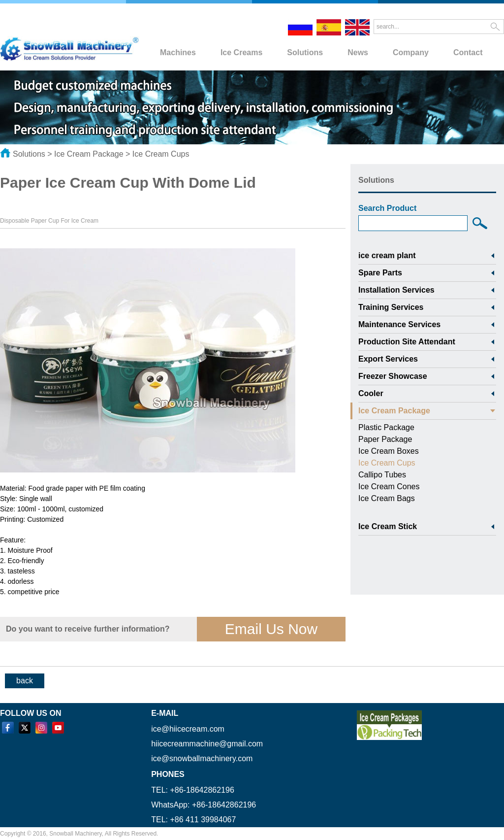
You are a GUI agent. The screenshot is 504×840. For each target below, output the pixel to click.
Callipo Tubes (382, 475)
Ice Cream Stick (388, 526)
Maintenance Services (399, 324)
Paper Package (385, 439)
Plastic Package (386, 427)
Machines (178, 52)
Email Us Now (271, 629)
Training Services (391, 307)
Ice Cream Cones (389, 487)
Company (411, 52)
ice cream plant (387, 255)
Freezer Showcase (393, 376)
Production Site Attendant (407, 342)
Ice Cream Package (89, 154)
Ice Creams (241, 52)
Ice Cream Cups (161, 154)
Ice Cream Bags (387, 498)
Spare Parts (380, 273)
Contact (468, 52)
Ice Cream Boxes (389, 451)
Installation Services (396, 290)
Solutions (305, 52)
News (358, 52)
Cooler (371, 393)
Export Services (388, 359)
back (25, 681)
